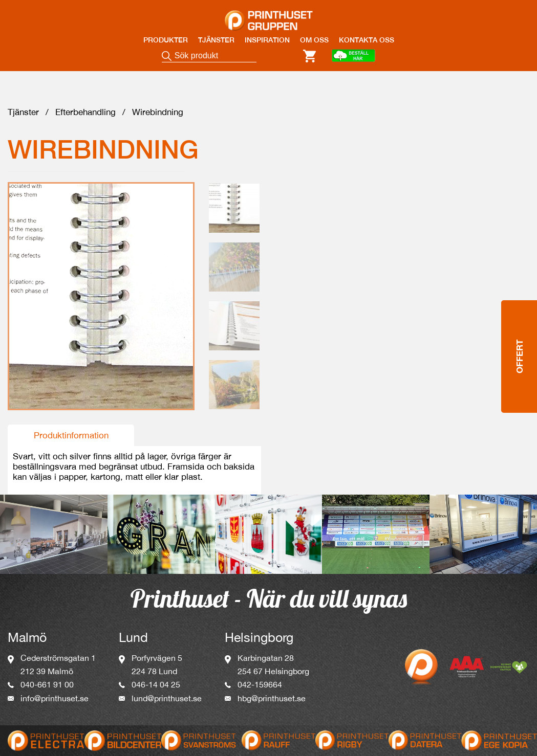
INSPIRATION (267, 40)
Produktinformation (71, 438)
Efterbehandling (85, 115)
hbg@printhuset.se (272, 701)
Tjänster (23, 115)
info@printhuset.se (55, 701)
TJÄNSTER (216, 40)
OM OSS (314, 40)
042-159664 (260, 687)
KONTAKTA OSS (367, 40)
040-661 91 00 (47, 687)
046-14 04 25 (156, 687)
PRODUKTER (166, 40)
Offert (519, 333)
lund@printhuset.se (167, 701)
